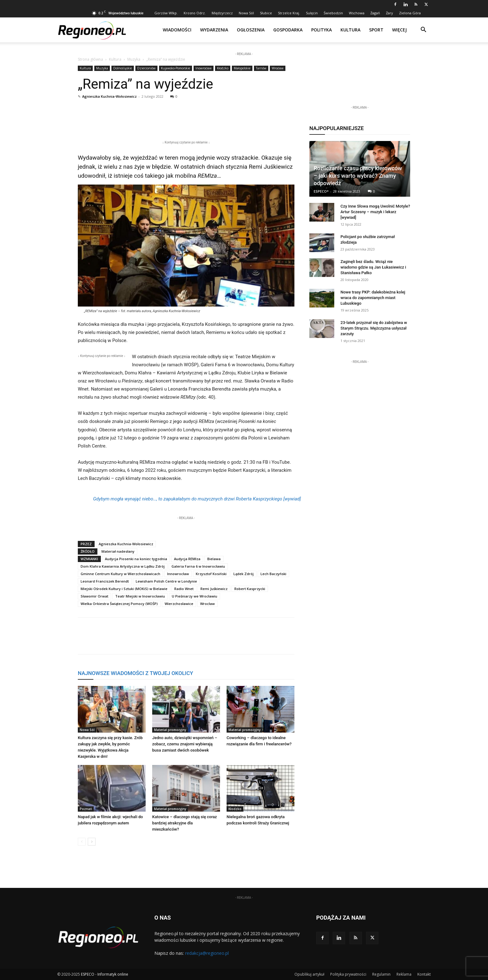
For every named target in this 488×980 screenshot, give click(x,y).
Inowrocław (204, 68)
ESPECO (88, 974)
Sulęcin (312, 13)
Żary (389, 13)
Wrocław (278, 68)
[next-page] (92, 842)
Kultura (350, 30)
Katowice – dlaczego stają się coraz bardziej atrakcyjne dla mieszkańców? (185, 823)
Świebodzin (333, 13)
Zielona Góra (410, 13)
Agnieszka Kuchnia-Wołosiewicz (109, 96)
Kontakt (424, 974)
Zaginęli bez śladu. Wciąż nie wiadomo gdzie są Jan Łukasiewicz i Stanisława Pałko (373, 267)
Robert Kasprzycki (250, 589)
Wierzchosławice (179, 604)
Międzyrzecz (222, 13)
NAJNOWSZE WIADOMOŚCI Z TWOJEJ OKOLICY (135, 673)
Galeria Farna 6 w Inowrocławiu (198, 566)
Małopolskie (242, 68)
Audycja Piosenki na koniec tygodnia (136, 559)
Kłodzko (223, 68)
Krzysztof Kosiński (211, 574)
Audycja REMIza (187, 559)
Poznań (86, 809)
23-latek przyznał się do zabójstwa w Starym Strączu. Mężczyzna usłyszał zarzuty (374, 328)
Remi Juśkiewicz (271, 167)
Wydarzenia (214, 30)
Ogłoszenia (251, 30)
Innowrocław (178, 574)
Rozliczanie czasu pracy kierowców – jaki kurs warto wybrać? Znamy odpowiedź (358, 176)
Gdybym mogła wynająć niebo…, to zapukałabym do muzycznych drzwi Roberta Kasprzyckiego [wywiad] (197, 499)
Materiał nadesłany (118, 551)
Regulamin (381, 974)
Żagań (375, 13)
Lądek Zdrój (244, 574)
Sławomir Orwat (94, 596)
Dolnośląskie (123, 68)
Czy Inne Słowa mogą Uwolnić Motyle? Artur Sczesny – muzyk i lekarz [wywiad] (375, 212)
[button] (423, 30)
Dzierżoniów (146, 68)
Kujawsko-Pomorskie (176, 68)
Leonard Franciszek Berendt (105, 581)
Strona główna (90, 59)
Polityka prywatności (348, 974)
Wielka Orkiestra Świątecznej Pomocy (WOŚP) (119, 604)
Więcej (399, 30)
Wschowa (357, 13)
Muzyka (134, 59)
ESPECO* (321, 191)
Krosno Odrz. (195, 13)
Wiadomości (177, 30)
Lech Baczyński (273, 574)
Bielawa (214, 559)
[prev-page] (82, 842)
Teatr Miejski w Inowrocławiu (140, 596)
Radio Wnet (184, 589)
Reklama (404, 974)
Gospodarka (288, 30)
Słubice (266, 13)
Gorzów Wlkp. (166, 13)
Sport (376, 30)
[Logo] (92, 30)
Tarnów (261, 68)
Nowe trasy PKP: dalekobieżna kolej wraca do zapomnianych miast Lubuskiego (373, 298)
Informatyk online (113, 974)
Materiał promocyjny (170, 730)
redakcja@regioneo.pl (207, 953)
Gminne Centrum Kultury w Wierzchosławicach (120, 574)
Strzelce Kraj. (289, 13)
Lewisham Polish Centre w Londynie (166, 581)
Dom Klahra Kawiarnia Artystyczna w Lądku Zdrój (123, 566)
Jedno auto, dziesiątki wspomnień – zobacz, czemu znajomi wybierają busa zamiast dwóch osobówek (185, 744)
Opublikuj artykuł (309, 974)
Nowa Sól (246, 13)
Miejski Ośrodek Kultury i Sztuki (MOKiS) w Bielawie (124, 589)
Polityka (321, 30)
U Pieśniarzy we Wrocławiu (195, 596)
